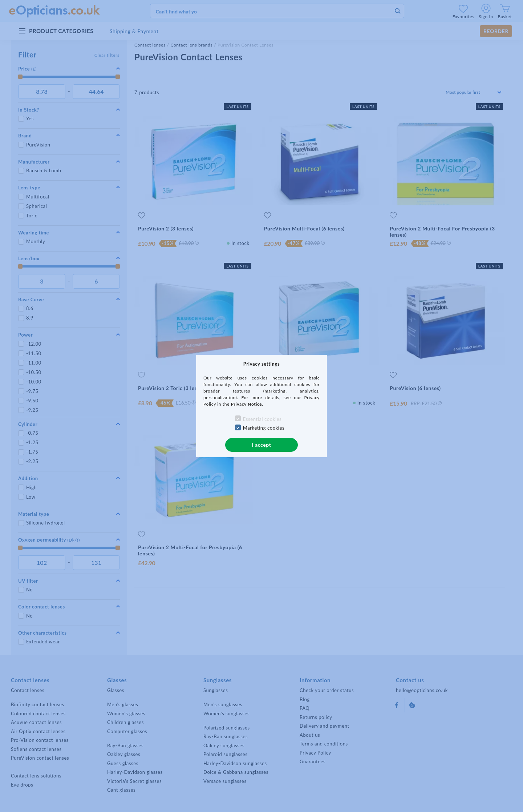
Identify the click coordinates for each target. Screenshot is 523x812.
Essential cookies (262, 419)
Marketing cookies (264, 428)
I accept (261, 445)
